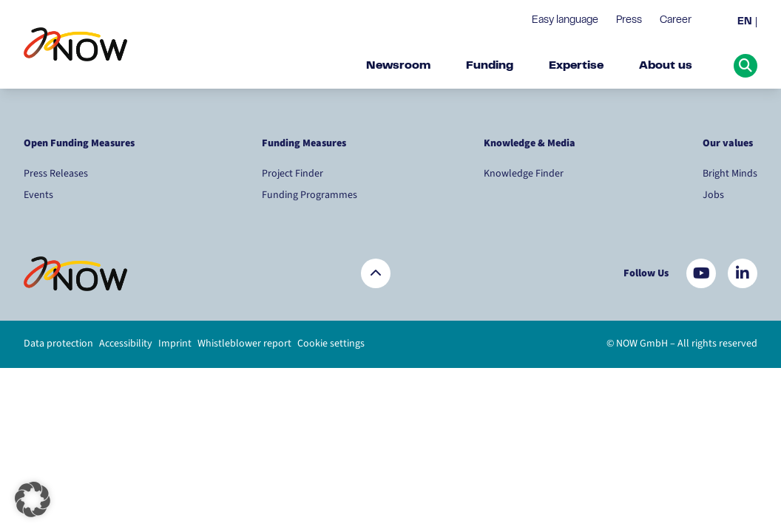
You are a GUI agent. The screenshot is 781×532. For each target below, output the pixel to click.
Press (629, 21)
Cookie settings (331, 344)
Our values (729, 143)
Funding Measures (304, 143)
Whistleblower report (244, 344)
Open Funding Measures (79, 143)
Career (676, 21)
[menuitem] (747, 23)
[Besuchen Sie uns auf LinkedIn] (743, 273)
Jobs (713, 195)
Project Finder (293, 174)
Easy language (565, 21)
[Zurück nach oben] (376, 273)
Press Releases (56, 174)
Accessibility (126, 344)
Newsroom (398, 66)
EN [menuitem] (745, 22)
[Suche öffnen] (745, 66)
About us (666, 66)
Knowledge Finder (524, 174)
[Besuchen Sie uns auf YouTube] (701, 273)
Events (38, 195)
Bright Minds (730, 174)
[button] (33, 499)
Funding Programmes (310, 195)
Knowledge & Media (530, 143)
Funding (490, 66)
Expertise (576, 66)
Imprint (175, 344)
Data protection (58, 344)
